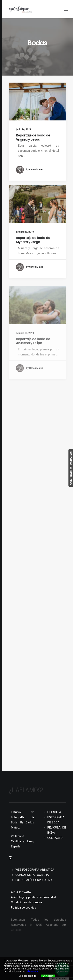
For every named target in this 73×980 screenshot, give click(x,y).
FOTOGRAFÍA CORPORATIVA (34, 880)
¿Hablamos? (26, 790)
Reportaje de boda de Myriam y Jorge (33, 254)
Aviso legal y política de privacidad (33, 897)
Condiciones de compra (26, 902)
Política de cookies (23, 908)
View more (32, 971)
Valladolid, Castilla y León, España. (22, 841)
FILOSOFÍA (54, 812)
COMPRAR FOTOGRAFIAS (71, 468)
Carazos (16, 930)
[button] (37, 102)
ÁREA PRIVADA (21, 892)
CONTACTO (55, 838)
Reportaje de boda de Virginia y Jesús (33, 137)
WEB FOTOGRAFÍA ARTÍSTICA (35, 870)
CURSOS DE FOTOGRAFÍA (32, 875)
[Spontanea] (20, 9)
